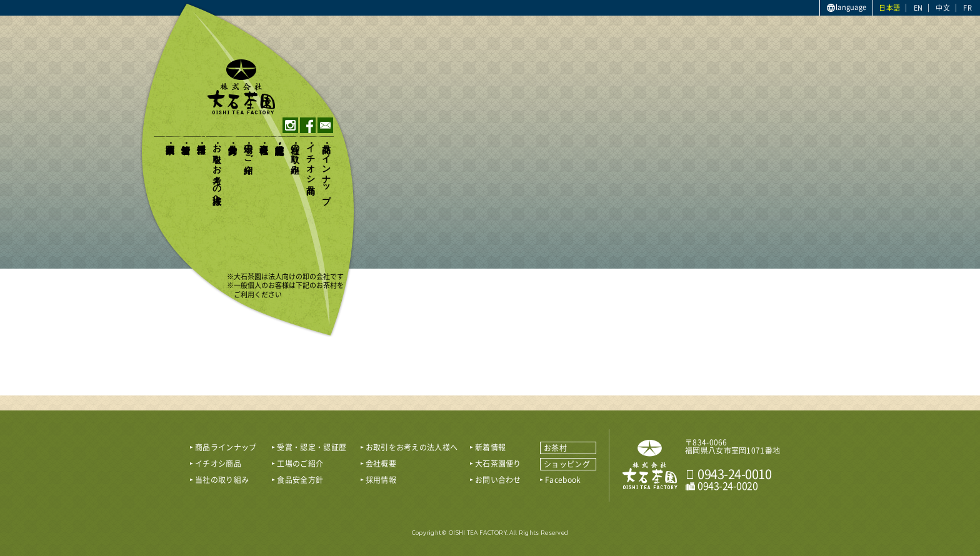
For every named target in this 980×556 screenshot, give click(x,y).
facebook (308, 125)
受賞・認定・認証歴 (279, 139)
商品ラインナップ (326, 169)
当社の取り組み (295, 154)
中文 (943, 8)
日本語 (889, 8)
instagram (290, 125)
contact (325, 125)
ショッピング (567, 464)
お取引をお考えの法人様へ (217, 169)
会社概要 (263, 138)
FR (967, 8)
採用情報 (201, 138)
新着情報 (185, 138)
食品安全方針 (232, 139)
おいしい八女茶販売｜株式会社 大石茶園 (650, 465)
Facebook (563, 480)
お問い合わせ (498, 480)
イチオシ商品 (310, 159)
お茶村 (555, 448)
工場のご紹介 (248, 149)
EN (918, 8)
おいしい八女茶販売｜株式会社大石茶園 (242, 87)
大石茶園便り (170, 144)
